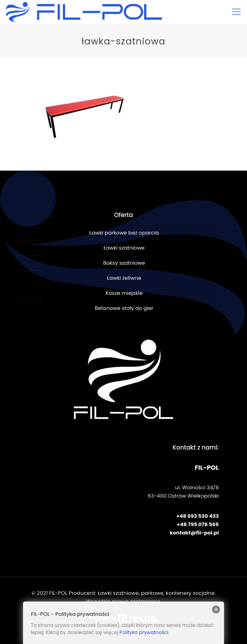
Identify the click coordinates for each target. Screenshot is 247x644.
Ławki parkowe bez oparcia (124, 233)
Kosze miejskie (124, 293)
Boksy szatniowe (124, 263)
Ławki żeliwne (124, 278)
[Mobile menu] (236, 12)
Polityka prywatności (144, 632)
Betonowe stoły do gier (124, 308)
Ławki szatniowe (124, 248)
